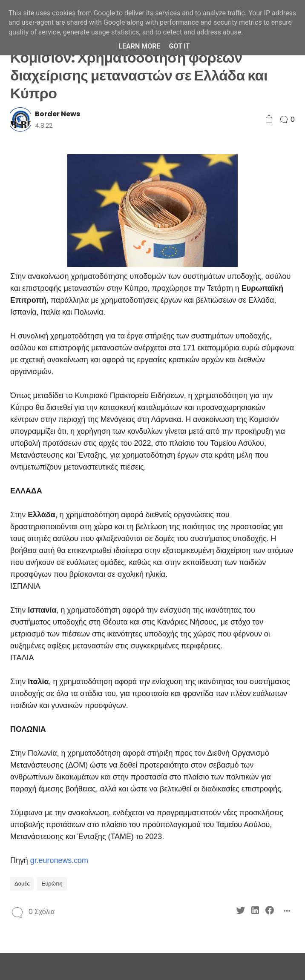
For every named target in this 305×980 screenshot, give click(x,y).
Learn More (139, 46)
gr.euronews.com (59, 860)
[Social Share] (269, 119)
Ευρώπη (52, 884)
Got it (179, 46)
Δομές (22, 884)
